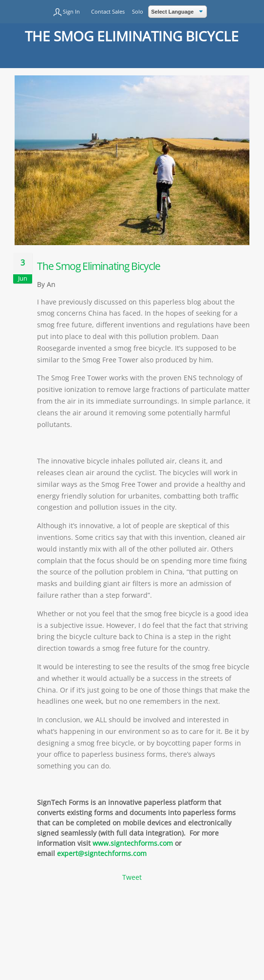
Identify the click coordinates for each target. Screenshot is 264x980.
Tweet (132, 877)
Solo (138, 11)
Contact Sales (108, 11)
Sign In (71, 11)
